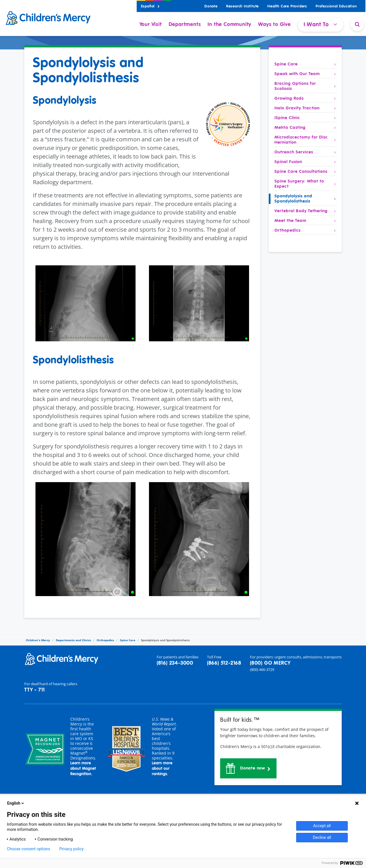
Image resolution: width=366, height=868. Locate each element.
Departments (185, 25)
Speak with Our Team (305, 74)
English (16, 803)
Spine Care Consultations (305, 172)
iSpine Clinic (305, 118)
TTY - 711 (35, 690)
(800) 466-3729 (262, 669)
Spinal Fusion (305, 162)
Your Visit (151, 25)
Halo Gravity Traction (305, 108)
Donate (211, 6)
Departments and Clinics (73, 640)
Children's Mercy (38, 640)
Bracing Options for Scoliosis (305, 86)
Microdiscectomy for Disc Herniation (305, 140)
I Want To (321, 24)
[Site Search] (357, 24)
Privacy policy (71, 849)
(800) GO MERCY (270, 663)
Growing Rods (305, 99)
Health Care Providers (287, 6)
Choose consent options (28, 849)
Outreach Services (305, 152)
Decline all (322, 837)
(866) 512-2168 (224, 663)
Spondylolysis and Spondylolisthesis (305, 199)
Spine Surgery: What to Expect (305, 184)
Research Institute (242, 6)
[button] (248, 768)
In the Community (229, 25)
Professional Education (336, 6)
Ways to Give (274, 25)
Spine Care (305, 64)
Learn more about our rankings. (162, 769)
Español (150, 6)
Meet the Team (305, 221)
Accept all (322, 826)
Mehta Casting (305, 128)
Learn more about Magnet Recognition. (83, 769)
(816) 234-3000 (175, 663)
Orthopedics (305, 230)
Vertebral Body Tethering (305, 211)
